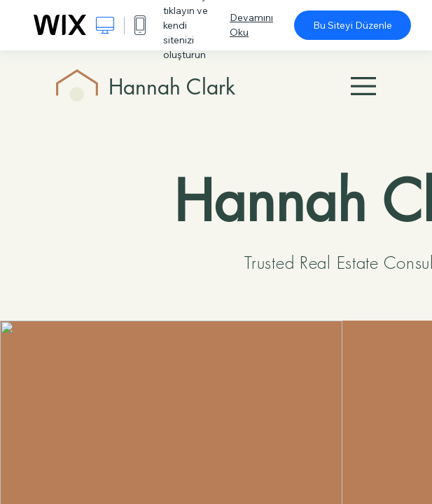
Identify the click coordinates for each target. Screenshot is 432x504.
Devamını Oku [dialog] (251, 25)
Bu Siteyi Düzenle (353, 25)
